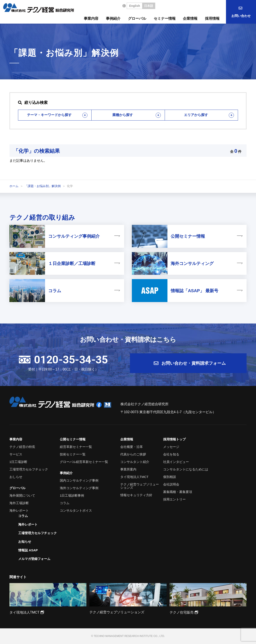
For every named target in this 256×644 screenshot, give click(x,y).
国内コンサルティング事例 (79, 480)
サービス (16, 454)
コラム (65, 503)
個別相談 (170, 477)
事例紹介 (113, 19)
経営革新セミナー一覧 (76, 447)
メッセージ (171, 447)
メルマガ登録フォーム (34, 559)
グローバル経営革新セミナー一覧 (84, 462)
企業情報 (190, 19)
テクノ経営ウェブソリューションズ (140, 486)
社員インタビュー (176, 462)
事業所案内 (128, 469)
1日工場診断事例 (72, 495)
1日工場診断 (18, 462)
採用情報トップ (174, 439)
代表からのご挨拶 (133, 454)
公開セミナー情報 (73, 439)
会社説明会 (171, 484)
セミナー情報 (165, 19)
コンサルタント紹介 (135, 462)
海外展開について (22, 495)
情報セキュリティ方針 (136, 495)
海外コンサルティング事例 (79, 488)
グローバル (137, 19)
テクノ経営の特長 (22, 447)
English (135, 6)
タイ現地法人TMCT (134, 477)
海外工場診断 (19, 503)
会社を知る (171, 454)
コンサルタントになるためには (186, 469)
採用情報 (212, 19)
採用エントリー (174, 499)
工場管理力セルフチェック (29, 469)
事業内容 (91, 19)
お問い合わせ (241, 16)
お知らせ (25, 542)
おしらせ (16, 477)
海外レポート (19, 510)
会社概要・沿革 (132, 447)
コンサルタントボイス (76, 510)
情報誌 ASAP (28, 550)
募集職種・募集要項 (178, 492)
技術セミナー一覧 (73, 454)
